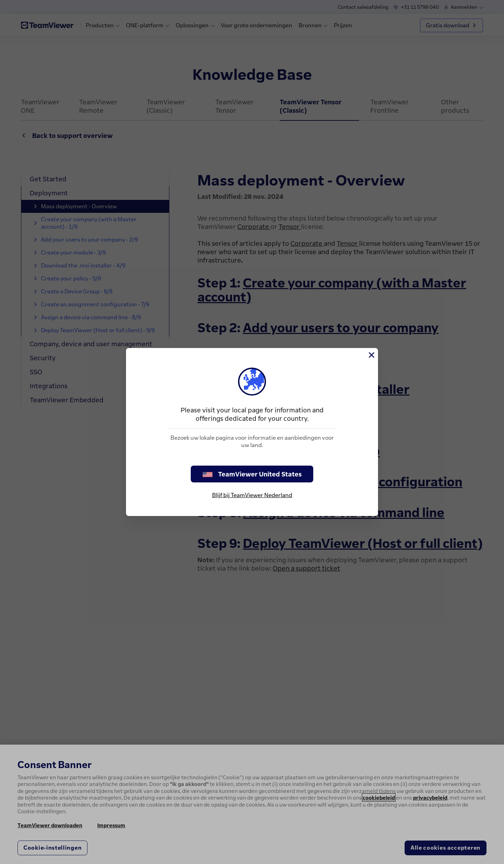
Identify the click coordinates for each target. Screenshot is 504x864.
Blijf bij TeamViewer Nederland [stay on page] (252, 495)
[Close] (371, 355)
